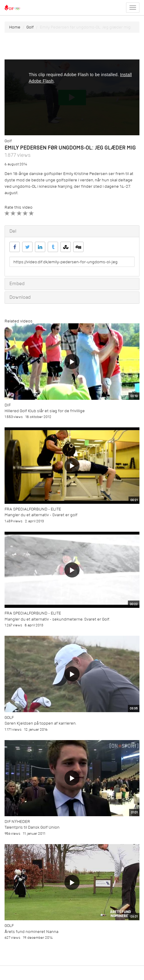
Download (20, 297)
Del (13, 231)
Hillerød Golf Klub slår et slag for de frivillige (45, 411)
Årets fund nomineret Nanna (31, 932)
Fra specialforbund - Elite (33, 509)
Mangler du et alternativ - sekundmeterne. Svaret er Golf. (57, 619)
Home (15, 27)
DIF (8, 405)
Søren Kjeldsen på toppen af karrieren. (40, 723)
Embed (17, 284)
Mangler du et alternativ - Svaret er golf (41, 515)
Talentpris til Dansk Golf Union (32, 827)
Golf (30, 27)
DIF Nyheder (17, 822)
